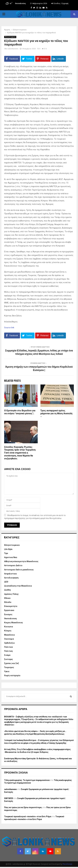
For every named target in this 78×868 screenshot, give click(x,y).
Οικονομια (9, 639)
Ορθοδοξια (9, 643)
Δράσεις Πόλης (11, 594)
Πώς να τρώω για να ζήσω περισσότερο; (23, 807)
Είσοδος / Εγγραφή (60, 3)
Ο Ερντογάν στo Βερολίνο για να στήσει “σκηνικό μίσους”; (20, 412)
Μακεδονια (9, 635)
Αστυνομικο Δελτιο (13, 565)
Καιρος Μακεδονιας (14, 623)
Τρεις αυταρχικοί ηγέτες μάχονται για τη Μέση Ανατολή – (56, 414)
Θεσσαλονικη (10, 619)
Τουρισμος (9, 667)
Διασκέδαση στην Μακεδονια (18, 586)
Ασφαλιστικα (10, 574)
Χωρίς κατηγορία (12, 675)
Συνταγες (9, 659)
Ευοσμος (8, 614)
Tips (6, 553)
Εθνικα (7, 598)
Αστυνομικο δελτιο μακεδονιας (19, 570)
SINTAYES (9, 798)
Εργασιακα (9, 610)
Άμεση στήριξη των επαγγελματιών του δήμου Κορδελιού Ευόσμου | (39, 369)
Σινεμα (7, 655)
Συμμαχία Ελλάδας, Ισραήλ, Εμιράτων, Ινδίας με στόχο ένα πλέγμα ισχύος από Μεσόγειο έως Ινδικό (39, 352)
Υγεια (7, 671)
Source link (9, 328)
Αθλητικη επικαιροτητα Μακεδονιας (21, 561)
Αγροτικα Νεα (11, 557)
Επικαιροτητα (11, 606)
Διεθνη (7, 590)
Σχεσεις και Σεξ (12, 663)
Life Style (8, 549)
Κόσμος (8, 631)
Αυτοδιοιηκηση (11, 578)
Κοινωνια (9, 627)
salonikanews (13, 49)
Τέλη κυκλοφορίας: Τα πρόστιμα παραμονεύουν (27, 780)
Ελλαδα (8, 602)
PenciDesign (67, 864)
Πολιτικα (8, 647)
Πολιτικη (8, 651)
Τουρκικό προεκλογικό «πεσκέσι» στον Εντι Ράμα (28, 816)
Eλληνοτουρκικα (10, 37)
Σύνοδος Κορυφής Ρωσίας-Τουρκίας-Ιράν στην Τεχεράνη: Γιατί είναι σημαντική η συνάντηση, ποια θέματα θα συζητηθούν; (20, 453)
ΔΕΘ (6, 582)
